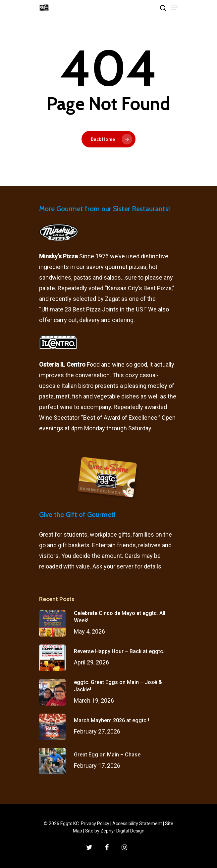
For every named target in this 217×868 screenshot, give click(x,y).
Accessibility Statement (137, 824)
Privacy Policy (95, 824)
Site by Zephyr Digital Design (115, 831)
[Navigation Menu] (175, 8)
